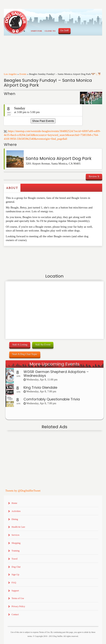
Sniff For (36, 31)
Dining (15, 519)
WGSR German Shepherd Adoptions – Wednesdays (56, 374)
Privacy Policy (18, 606)
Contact (15, 614)
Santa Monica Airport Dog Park (59, 158)
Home (14, 503)
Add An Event (43, 345)
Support (15, 591)
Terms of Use (18, 598)
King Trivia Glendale (40, 387)
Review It (94, 177)
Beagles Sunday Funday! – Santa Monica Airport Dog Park (48, 83)
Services (16, 535)
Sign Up (15, 575)
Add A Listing (20, 345)
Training (16, 551)
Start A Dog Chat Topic (25, 354)
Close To (50, 31)
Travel (15, 559)
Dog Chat (16, 567)
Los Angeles (10, 74)
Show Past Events (43, 121)
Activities (16, 511)
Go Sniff (64, 31)
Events (23, 74)
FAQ (14, 583)
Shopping (16, 543)
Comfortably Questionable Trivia (52, 399)
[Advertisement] (26, 254)
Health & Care (18, 527)
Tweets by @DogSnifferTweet (23, 491)
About (12, 188)
